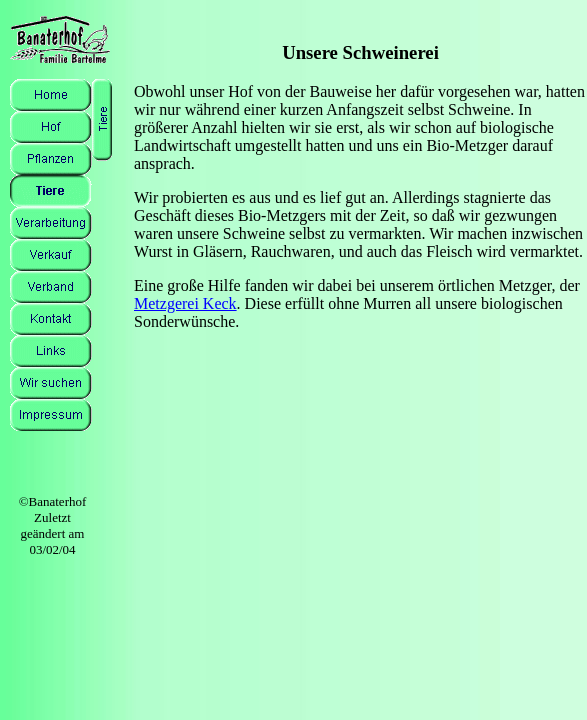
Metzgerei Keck (185, 303)
